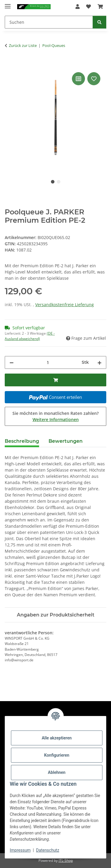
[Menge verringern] (12, 362)
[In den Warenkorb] (9, 64)
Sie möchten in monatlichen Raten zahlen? (55, 416)
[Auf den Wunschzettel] (94, 79)
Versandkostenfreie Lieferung (65, 305)
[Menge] (48, 362)
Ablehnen (57, 772)
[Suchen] (49, 22)
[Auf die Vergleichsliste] (78, 79)
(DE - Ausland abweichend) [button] (30, 336)
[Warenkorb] (100, 7)
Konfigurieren (57, 755)
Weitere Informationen (56, 419)
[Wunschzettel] (89, 7)
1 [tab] (53, 182)
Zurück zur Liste (23, 45)
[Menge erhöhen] (99, 362)
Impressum (20, 850)
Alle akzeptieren (57, 738)
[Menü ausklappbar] (8, 4)
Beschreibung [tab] (22, 441)
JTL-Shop (66, 860)
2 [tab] (59, 182)
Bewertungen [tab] (66, 441)
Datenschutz (48, 850)
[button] (78, 7)
